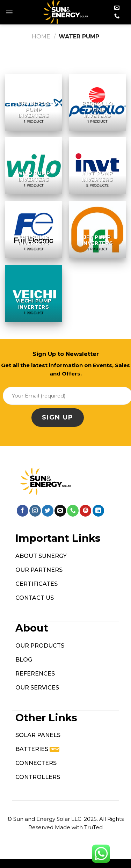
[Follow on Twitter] (48, 511)
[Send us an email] (117, 8)
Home (41, 37)
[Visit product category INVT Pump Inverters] (97, 166)
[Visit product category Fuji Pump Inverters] (34, 230)
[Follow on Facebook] (23, 511)
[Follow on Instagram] (35, 511)
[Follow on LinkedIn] (98, 511)
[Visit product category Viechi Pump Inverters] (34, 293)
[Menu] (9, 12)
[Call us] (117, 16)
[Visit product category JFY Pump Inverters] (97, 230)
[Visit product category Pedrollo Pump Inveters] (97, 102)
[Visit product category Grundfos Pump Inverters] (34, 102)
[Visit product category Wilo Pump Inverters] (34, 166)
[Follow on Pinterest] (85, 511)
